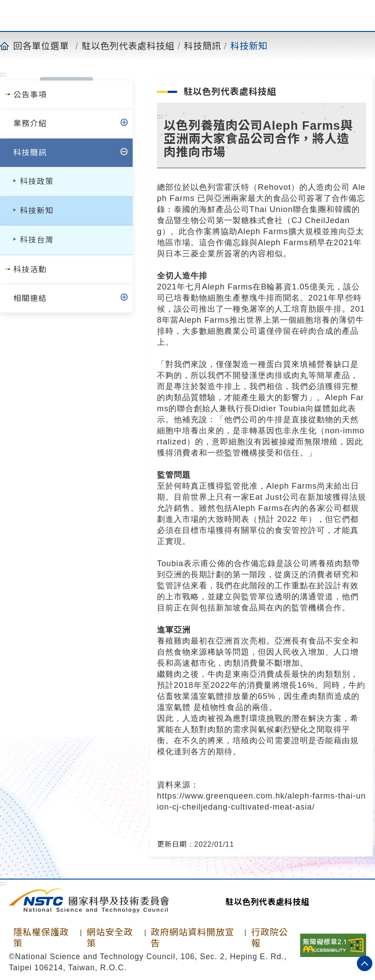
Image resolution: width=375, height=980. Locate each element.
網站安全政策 (110, 938)
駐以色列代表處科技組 (128, 46)
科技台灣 (37, 240)
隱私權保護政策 (41, 938)
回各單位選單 (41, 46)
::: (3, 74)
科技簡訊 (203, 46)
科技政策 (37, 181)
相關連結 (30, 298)
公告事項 (30, 95)
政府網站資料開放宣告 (193, 938)
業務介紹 (30, 123)
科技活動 (30, 270)
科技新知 (249, 46)
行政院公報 (270, 938)
